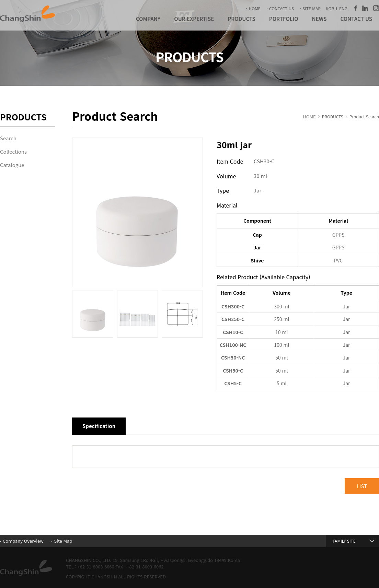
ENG (343, 8)
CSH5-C (233, 383)
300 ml (282, 306)
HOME (254, 8)
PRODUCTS (241, 19)
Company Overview (23, 541)
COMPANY (148, 19)
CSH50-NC (233, 357)
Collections (13, 151)
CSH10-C (233, 332)
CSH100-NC (233, 345)
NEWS (319, 19)
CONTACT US (282, 8)
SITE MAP (312, 8)
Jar (347, 306)
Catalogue (12, 165)
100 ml (282, 345)
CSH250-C (233, 319)
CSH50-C (233, 371)
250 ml (282, 319)
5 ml (282, 383)
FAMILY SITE (344, 541)
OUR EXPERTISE (194, 19)
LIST (362, 486)
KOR (330, 8)
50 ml (282, 357)
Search (8, 138)
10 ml (282, 332)
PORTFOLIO (284, 19)
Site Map (63, 541)
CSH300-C (233, 306)
